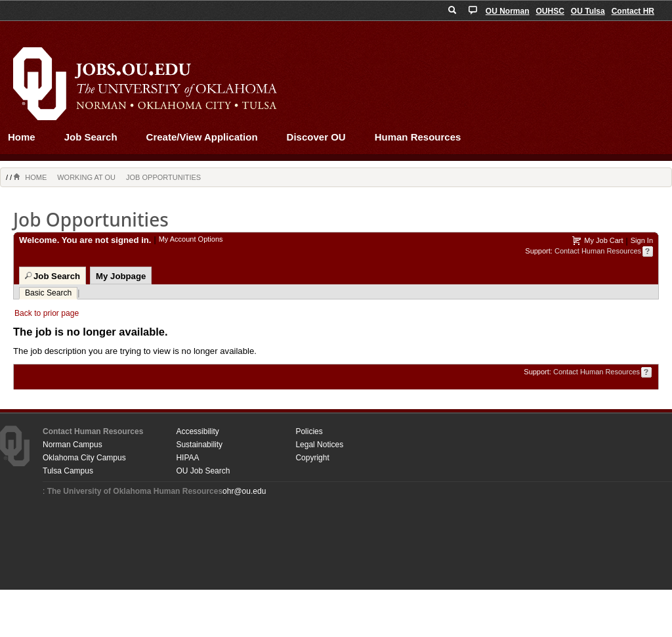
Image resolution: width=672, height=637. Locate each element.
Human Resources (418, 137)
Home (22, 137)
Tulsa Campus (68, 471)
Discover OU (316, 137)
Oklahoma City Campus (84, 458)
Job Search (91, 137)
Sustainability (199, 445)
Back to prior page (47, 313)
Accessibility (197, 431)
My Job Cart (603, 240)
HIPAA (187, 458)
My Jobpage (121, 276)
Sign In (642, 240)
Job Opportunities (163, 177)
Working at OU (86, 177)
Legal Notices (319, 445)
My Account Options (191, 239)
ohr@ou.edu (244, 491)
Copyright (312, 458)
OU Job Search (203, 471)
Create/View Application (202, 137)
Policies (309, 431)
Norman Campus (73, 445)
